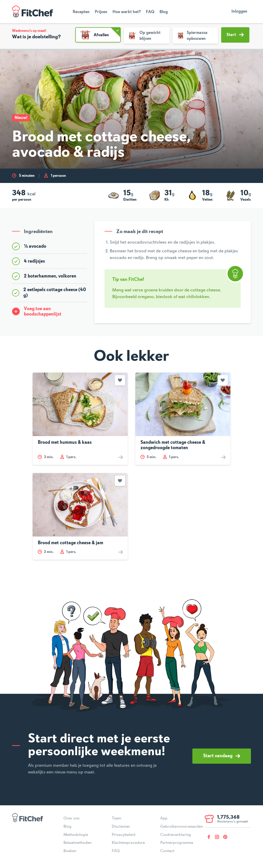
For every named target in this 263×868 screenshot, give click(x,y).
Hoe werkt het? (127, 12)
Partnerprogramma (177, 843)
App (164, 818)
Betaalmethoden (77, 843)
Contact (167, 851)
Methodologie (76, 835)
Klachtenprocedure (128, 843)
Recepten (81, 12)
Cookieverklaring (176, 835)
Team (116, 818)
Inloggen (239, 12)
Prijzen (101, 12)
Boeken (70, 851)
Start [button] (235, 35)
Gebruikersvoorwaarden (182, 827)
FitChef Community (33, 12)
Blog (164, 12)
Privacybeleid (124, 835)
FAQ (150, 12)
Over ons (72, 818)
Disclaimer (121, 827)
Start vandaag (222, 756)
